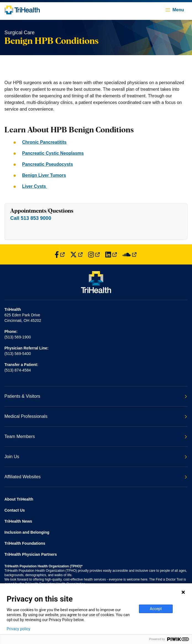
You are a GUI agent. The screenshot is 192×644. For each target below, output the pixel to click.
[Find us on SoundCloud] (129, 254)
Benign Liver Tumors (44, 175)
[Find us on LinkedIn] (111, 254)
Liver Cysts (35, 186)
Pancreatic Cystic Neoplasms (53, 153)
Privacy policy (18, 629)
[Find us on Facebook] (60, 254)
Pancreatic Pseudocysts (48, 164)
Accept (156, 609)
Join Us (96, 457)
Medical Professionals (96, 416)
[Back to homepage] (22, 10)
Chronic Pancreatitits (44, 142)
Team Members (96, 436)
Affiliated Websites (96, 477)
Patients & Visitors (96, 396)
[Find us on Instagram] (94, 254)
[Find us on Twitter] (76, 254)
